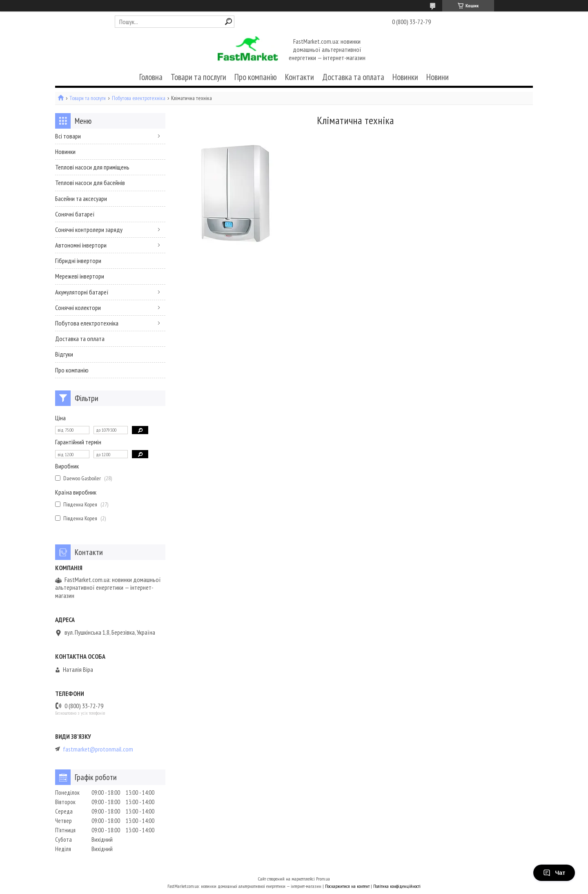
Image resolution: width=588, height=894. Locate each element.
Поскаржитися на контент (347, 886)
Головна (151, 77)
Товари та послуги (198, 77)
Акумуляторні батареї (82, 292)
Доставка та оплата (353, 77)
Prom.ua (323, 879)
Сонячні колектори (78, 308)
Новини (438, 77)
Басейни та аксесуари (81, 198)
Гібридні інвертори (78, 261)
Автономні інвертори (81, 245)
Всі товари (68, 136)
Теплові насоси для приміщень (92, 167)
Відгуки (64, 354)
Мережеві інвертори (80, 276)
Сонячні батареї (75, 214)
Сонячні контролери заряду (89, 230)
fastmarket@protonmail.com (98, 749)
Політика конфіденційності (397, 886)
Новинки (405, 77)
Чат (554, 873)
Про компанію (256, 77)
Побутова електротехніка (139, 98)
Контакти (300, 77)
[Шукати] (228, 21)
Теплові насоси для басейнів (90, 183)
